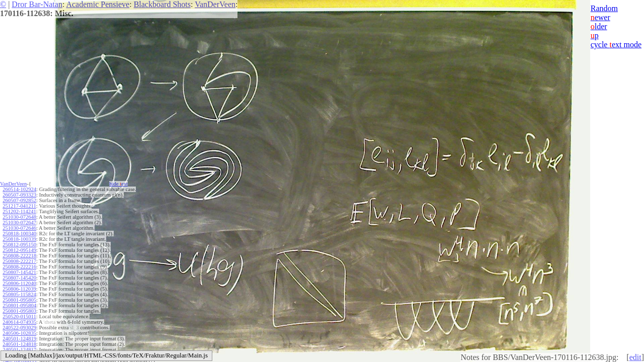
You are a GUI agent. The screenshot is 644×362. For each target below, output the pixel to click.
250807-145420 (19, 278)
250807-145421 (19, 272)
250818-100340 (19, 234)
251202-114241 (19, 211)
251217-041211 (19, 206)
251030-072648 (19, 217)
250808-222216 (19, 267)
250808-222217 (19, 261)
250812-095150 (19, 245)
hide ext (118, 184)
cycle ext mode (616, 44)
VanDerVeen (215, 4)
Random (604, 8)
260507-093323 (19, 195)
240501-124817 (19, 350)
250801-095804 (19, 305)
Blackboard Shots (162, 4)
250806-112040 (19, 283)
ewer (600, 17)
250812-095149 (19, 250)
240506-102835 (19, 333)
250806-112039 (19, 289)
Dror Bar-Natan (37, 4)
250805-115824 (19, 294)
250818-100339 (19, 239)
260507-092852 (19, 200)
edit (635, 357)
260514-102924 (19, 189)
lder (599, 26)
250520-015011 (19, 316)
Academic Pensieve (98, 4)
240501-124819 (19, 339)
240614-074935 (19, 322)
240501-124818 (19, 344)
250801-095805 (19, 300)
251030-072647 (19, 222)
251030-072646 (19, 228)
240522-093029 (19, 328)
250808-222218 (19, 256)
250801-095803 (19, 311)
